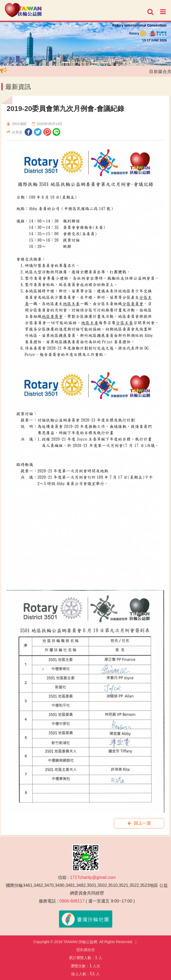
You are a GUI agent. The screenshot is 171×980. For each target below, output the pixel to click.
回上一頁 (139, 823)
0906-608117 (72, 901)
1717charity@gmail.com (93, 877)
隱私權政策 (86, 950)
